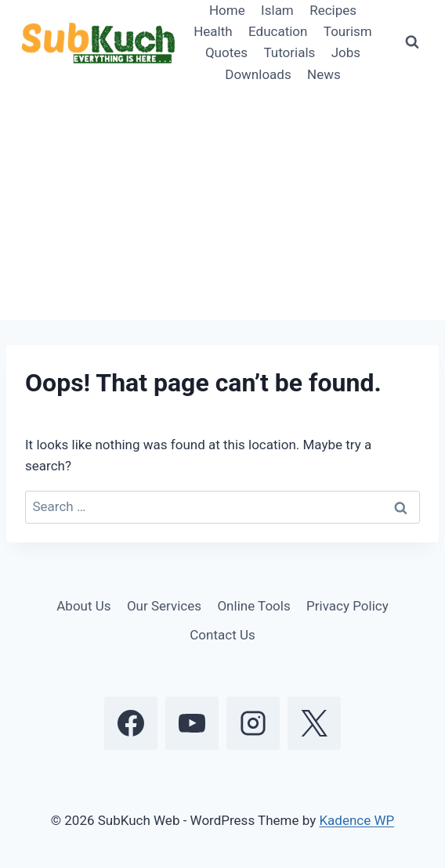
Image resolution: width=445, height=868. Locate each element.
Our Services (164, 606)
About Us (83, 606)
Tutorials (289, 52)
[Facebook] (131, 723)
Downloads (258, 74)
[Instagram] (253, 723)
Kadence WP (356, 820)
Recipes (333, 10)
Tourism (348, 31)
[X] (314, 723)
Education (278, 31)
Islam (277, 10)
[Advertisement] (222, 203)
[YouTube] (192, 723)
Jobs (346, 52)
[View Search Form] (412, 42)
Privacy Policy (347, 606)
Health (213, 31)
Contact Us (222, 635)
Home (227, 10)
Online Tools (253, 606)
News (324, 74)
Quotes (226, 52)
